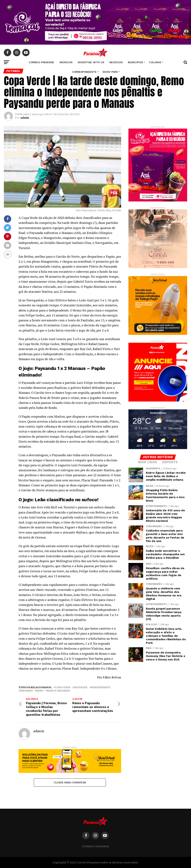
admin (25, 118)
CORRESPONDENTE (84, 72)
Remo (40, 691)
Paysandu (26, 691)
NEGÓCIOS (116, 62)
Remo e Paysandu (59, 691)
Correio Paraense (95, 846)
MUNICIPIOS (135, 62)
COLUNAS (155, 62)
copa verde (63, 687)
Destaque (81, 687)
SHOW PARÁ (110, 72)
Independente (101, 687)
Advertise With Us (91, 62)
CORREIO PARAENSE (41, 62)
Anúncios (66, 62)
